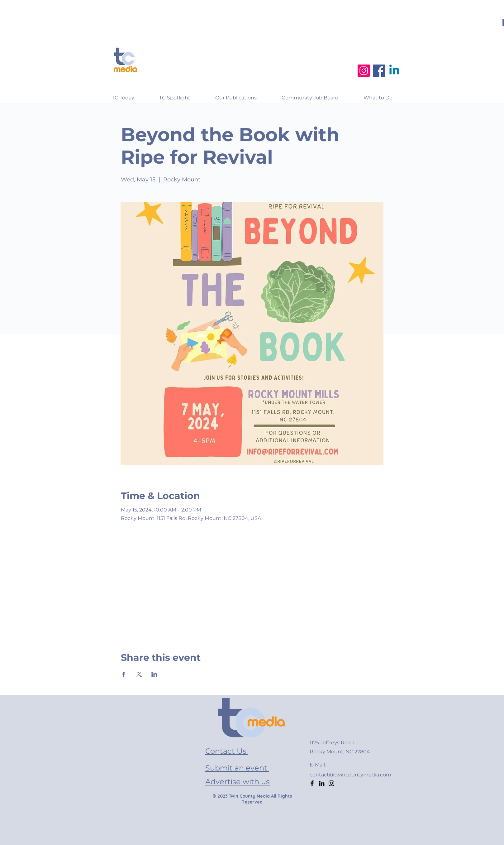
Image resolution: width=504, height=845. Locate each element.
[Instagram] (364, 71)
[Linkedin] (394, 71)
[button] (378, 95)
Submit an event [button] (237, 768)
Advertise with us (238, 782)
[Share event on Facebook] (124, 674)
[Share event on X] (139, 674)
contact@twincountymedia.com (350, 775)
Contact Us (227, 751)
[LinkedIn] (322, 783)
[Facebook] (379, 71)
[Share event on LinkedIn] (154, 674)
